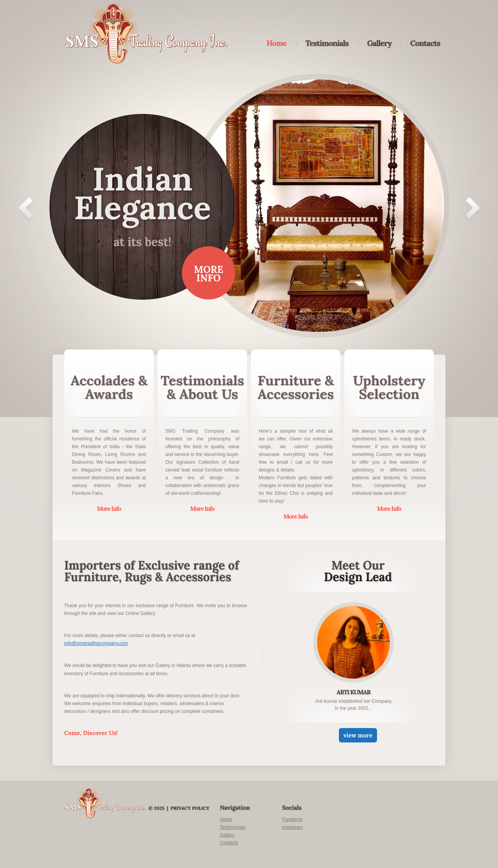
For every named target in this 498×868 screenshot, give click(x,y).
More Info (209, 274)
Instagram (292, 827)
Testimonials (327, 43)
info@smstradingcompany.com (96, 643)
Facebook (292, 819)
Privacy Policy (190, 808)
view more (358, 735)
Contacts (425, 43)
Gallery (380, 43)
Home (277, 43)
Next (473, 209)
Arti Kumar (353, 692)
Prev (25, 209)
